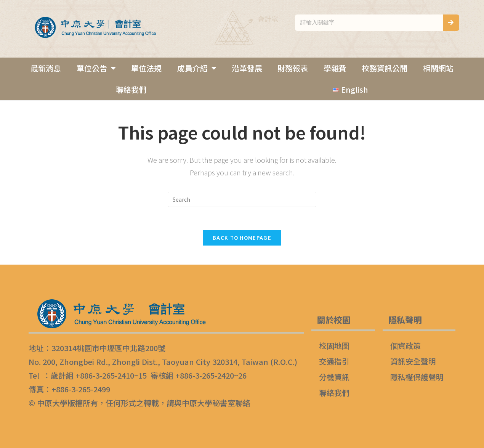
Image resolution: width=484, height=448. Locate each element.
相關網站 (438, 68)
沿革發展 (247, 68)
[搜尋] (451, 23)
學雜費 (335, 68)
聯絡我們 (131, 89)
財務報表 (293, 68)
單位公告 (96, 68)
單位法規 (146, 68)
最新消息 (46, 68)
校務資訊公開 (385, 68)
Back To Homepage (242, 238)
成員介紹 (197, 68)
